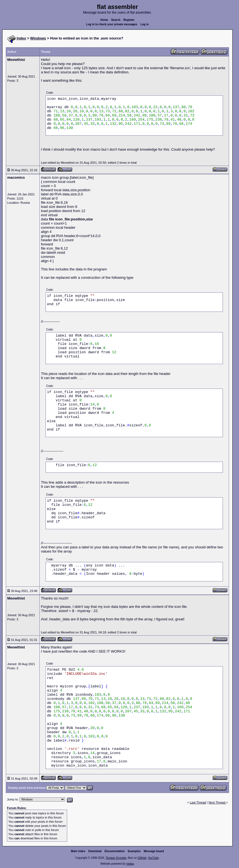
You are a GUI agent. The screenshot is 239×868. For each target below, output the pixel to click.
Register (129, 20)
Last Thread (198, 802)
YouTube (153, 858)
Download (95, 851)
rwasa (130, 864)
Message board (154, 851)
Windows (38, 38)
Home (104, 20)
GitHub (142, 858)
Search (116, 20)
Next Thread (217, 802)
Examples (134, 851)
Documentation (115, 851)
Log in (145, 24)
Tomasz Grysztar (116, 858)
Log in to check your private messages (112, 24)
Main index (78, 851)
